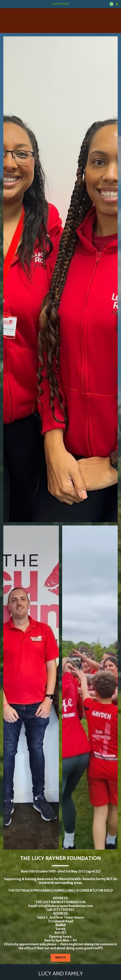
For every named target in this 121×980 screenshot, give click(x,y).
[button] (4, 4)
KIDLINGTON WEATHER (61, 12)
